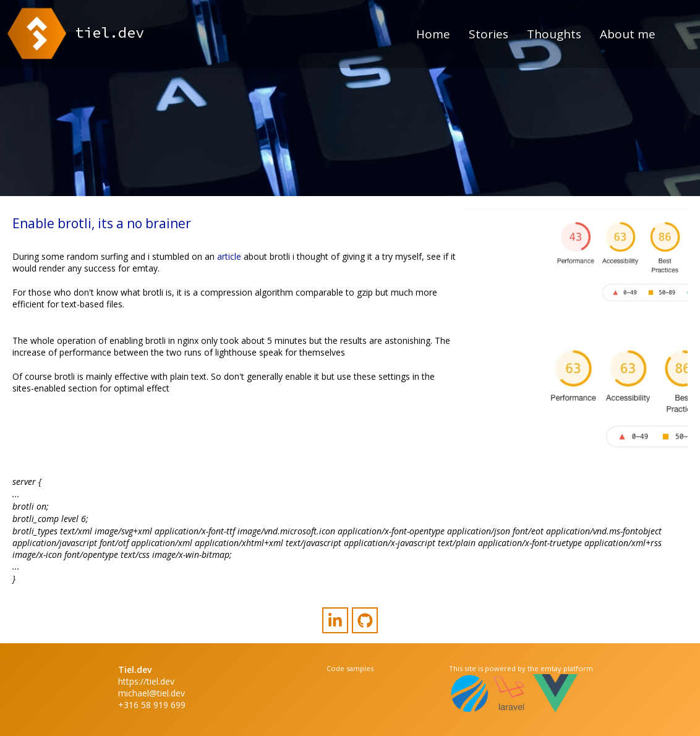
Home (433, 34)
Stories (489, 34)
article (229, 256)
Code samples (350, 668)
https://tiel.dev (146, 681)
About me (628, 34)
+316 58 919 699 (152, 705)
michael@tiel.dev (152, 693)
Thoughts (554, 34)
